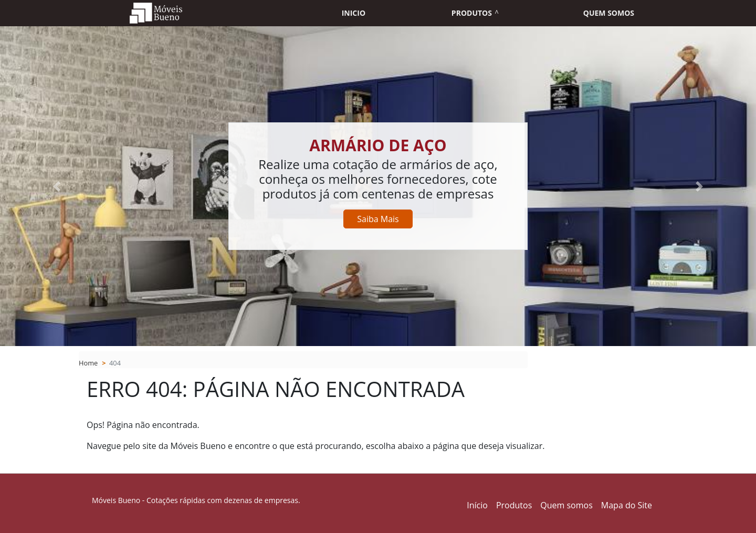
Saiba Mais (378, 219)
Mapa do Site (627, 505)
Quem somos (609, 13)
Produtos (472, 13)
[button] (57, 186)
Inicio (354, 13)
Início (477, 505)
